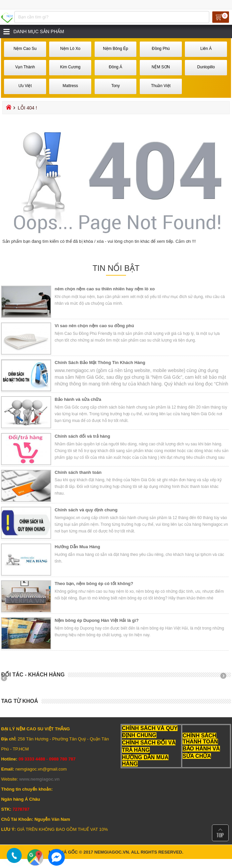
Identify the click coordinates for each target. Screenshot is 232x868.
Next (226, 678)
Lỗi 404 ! (27, 108)
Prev (6, 678)
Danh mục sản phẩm (39, 31)
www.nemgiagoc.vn (39, 779)
